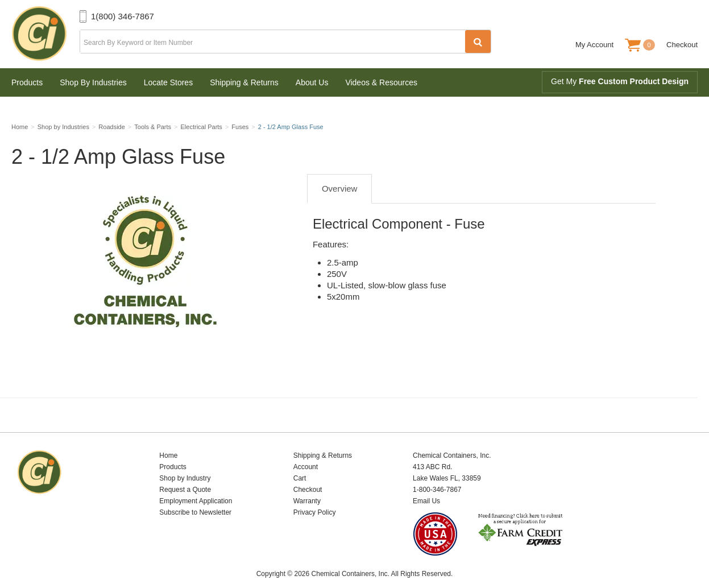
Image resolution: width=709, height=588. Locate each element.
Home (168, 441)
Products (27, 82)
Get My (620, 81)
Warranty (307, 487)
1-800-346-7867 (437, 475)
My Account (594, 45)
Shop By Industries (93, 82)
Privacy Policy (315, 498)
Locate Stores (168, 82)
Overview (340, 192)
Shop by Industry (185, 464)
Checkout (682, 45)
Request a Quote (185, 475)
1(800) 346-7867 (123, 16)
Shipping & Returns (244, 82)
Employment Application (196, 487)
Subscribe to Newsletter (195, 498)
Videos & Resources (381, 82)
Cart (300, 464)
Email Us (426, 487)
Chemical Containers (45, 34)
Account (306, 453)
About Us (312, 82)
